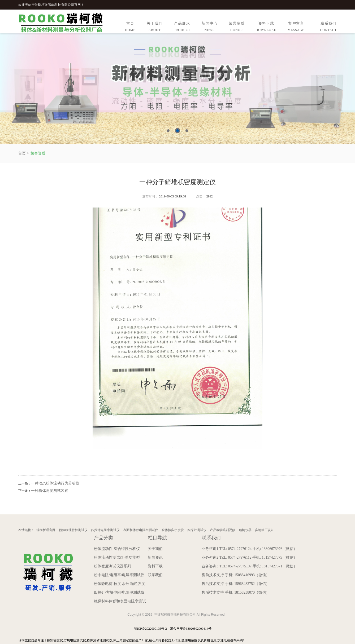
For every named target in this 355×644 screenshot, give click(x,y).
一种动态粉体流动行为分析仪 (55, 483)
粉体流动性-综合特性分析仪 (117, 549)
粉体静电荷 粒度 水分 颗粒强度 (120, 584)
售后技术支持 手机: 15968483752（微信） (236, 584)
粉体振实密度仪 (173, 530)
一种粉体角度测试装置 (50, 491)
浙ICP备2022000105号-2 (150, 629)
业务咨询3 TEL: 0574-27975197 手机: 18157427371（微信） (249, 566)
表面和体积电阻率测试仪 (141, 530)
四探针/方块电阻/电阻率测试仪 (119, 592)
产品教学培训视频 (223, 530)
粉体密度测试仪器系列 (112, 566)
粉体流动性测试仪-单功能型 (117, 557)
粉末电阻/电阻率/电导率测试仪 (119, 575)
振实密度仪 (55, 640)
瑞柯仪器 (245, 530)
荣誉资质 (237, 27)
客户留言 (296, 27)
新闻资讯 (155, 557)
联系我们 (328, 27)
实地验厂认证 (265, 530)
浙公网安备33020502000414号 (191, 629)
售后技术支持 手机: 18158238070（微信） (236, 592)
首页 (130, 27)
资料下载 (266, 27)
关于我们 (155, 27)
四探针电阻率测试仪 (105, 530)
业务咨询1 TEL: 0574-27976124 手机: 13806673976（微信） (249, 549)
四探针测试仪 (197, 530)
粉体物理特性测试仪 (73, 530)
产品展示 (182, 27)
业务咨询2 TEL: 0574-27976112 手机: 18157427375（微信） (249, 557)
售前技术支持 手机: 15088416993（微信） (236, 575)
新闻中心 (210, 27)
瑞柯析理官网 (46, 530)
